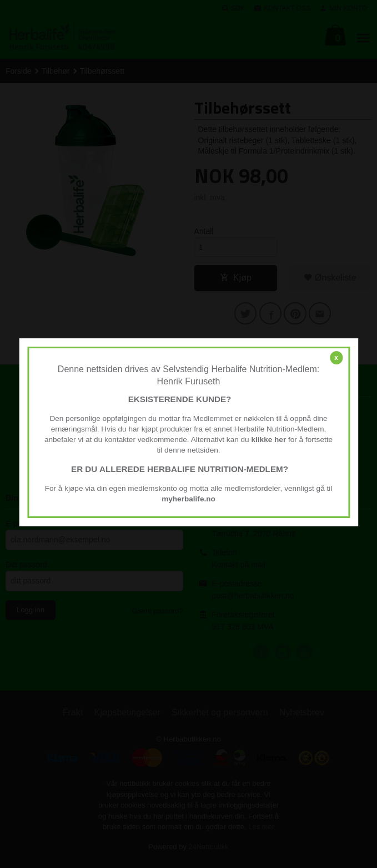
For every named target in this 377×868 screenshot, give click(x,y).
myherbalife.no (188, 499)
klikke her (268, 440)
